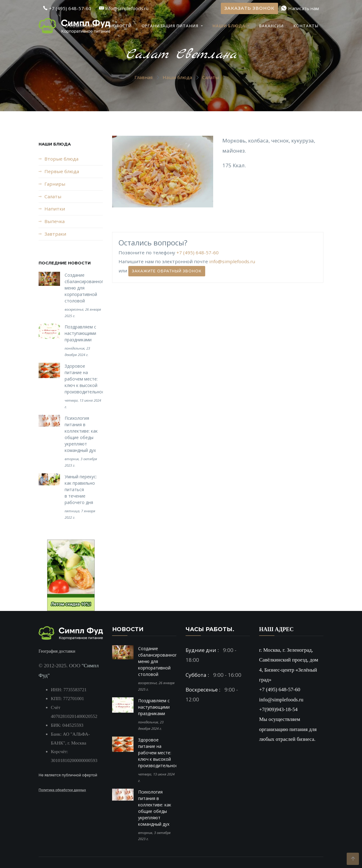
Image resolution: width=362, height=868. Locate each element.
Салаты (211, 77)
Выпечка (55, 221)
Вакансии (271, 26)
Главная (143, 77)
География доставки (57, 651)
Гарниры (55, 184)
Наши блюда (230, 26)
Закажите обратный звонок (167, 271)
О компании (81, 26)
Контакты (306, 26)
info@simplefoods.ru (232, 261)
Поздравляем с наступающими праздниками (80, 333)
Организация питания (171, 26)
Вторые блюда (61, 159)
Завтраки (55, 234)
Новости (121, 26)
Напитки (55, 209)
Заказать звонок (249, 8)
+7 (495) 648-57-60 (198, 252)
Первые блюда (62, 171)
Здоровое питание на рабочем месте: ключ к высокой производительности (87, 379)
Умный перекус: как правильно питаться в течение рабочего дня (81, 489)
